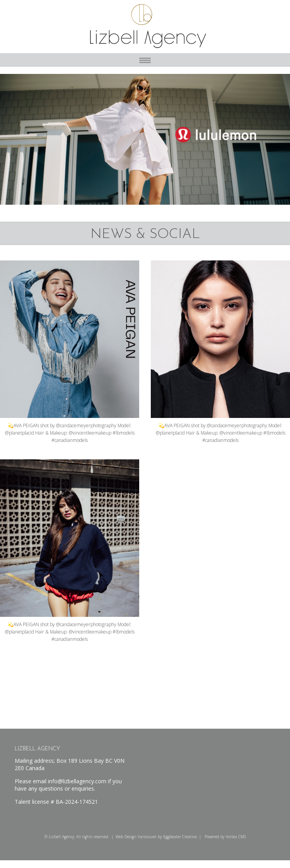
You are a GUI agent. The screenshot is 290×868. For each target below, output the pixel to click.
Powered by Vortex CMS (225, 837)
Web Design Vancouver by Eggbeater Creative (156, 837)
